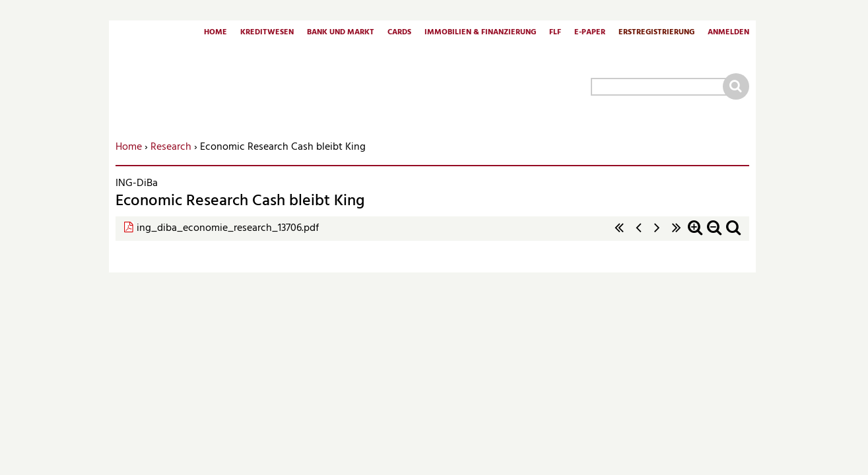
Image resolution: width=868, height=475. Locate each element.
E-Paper (590, 33)
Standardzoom (733, 235)
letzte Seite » (677, 235)
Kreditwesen (267, 33)
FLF (555, 33)
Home (216, 33)
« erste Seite (619, 235)
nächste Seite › (657, 235)
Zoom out (714, 235)
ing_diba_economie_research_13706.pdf (228, 228)
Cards (399, 33)
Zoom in (695, 235)
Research (171, 147)
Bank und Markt (341, 33)
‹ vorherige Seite (638, 235)
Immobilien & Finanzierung (480, 33)
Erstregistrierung (656, 33)
